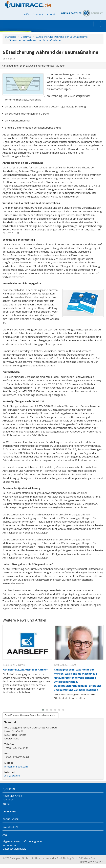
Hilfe (26, 14)
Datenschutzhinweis (14, 849)
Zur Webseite (12, 776)
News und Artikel (13, 796)
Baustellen (10, 827)
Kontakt (52, 14)
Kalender (8, 799)
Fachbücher (11, 819)
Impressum (9, 845)
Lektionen (9, 811)
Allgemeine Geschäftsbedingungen (23, 841)
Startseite (11, 37)
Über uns (38, 14)
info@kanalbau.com (16, 766)
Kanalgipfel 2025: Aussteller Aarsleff (25, 669)
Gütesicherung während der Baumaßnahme (62, 37)
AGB (5, 835)
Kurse (6, 804)
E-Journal (26, 37)
